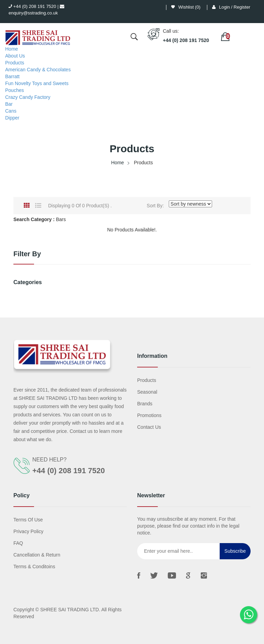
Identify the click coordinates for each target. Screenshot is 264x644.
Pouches (14, 90)
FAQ (18, 543)
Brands (145, 404)
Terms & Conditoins (34, 567)
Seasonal (147, 392)
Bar (9, 104)
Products (15, 63)
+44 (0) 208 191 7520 (32, 6)
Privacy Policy (28, 531)
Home (12, 49)
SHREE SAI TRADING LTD (70, 610)
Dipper (12, 118)
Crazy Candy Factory (28, 97)
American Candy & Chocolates (38, 70)
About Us (15, 56)
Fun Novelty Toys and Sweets (37, 83)
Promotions (149, 415)
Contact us (149, 427)
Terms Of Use (28, 520)
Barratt (12, 76)
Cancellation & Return (37, 555)
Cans (11, 111)
